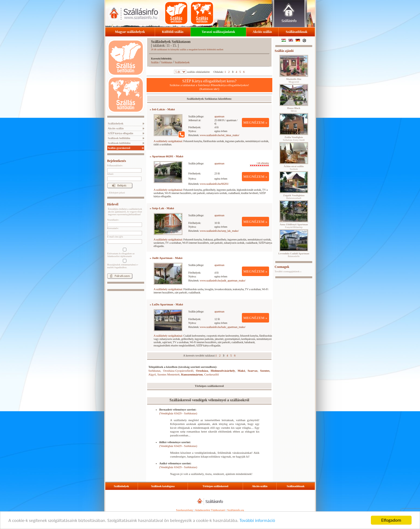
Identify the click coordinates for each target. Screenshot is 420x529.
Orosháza (202, 371)
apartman (219, 116)
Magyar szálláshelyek (130, 32)
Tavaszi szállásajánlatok (218, 32)
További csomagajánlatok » (288, 271)
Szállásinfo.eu (236, 510)
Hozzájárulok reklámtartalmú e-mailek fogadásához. (124, 264)
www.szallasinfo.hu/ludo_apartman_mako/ (223, 327)
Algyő (152, 374)
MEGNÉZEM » (255, 122)
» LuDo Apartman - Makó (167, 304)
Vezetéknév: (113, 220)
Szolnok (294, 168)
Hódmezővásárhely (223, 371)
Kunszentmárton (192, 374)
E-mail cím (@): (115, 237)
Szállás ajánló (284, 51)
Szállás (155, 62)
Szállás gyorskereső (119, 148)
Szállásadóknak (296, 32)
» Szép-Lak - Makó (162, 208)
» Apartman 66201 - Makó (167, 156)
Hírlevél (113, 204)
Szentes (265, 371)
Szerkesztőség (184, 510)
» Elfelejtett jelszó (116, 193)
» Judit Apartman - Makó (166, 258)
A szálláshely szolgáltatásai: (168, 141)
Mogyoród (294, 80)
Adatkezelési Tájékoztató (210, 510)
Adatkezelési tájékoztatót (120, 256)
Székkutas (167, 62)
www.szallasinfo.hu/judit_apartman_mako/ (223, 280)
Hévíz (294, 109)
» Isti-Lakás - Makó (162, 109)
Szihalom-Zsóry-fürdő (294, 139)
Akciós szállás (262, 32)
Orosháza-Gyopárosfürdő (178, 371)
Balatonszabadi (294, 197)
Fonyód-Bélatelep (294, 226)
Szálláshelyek (115, 123)
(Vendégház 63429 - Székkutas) (178, 413)
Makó (241, 371)
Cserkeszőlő (211, 374)
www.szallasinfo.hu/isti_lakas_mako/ (220, 135)
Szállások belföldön (119, 138)
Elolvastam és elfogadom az (124, 253)
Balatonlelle (294, 255)
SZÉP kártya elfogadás (120, 133)
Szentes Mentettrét (169, 374)
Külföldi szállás (173, 32)
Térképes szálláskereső (215, 486)
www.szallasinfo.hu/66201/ (214, 184)
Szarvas (253, 371)
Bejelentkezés (117, 161)
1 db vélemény (259, 164)
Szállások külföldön (119, 143)
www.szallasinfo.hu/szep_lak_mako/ (219, 231)
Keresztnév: (113, 228)
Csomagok (282, 267)
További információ (257, 520)
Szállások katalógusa (163, 486)
